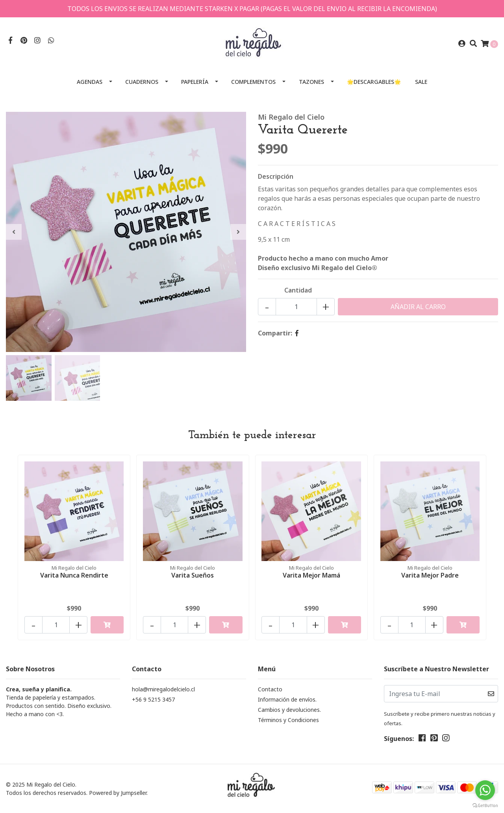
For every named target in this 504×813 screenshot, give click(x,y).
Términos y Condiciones (288, 720)
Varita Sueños (193, 575)
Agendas (90, 82)
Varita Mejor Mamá (311, 575)
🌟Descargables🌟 (374, 82)
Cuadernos (142, 82)
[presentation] (14, 232)
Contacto (270, 689)
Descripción (276, 176)
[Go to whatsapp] (485, 790)
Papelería (195, 82)
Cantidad (298, 290)
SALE (421, 82)
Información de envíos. (287, 699)
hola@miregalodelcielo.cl (163, 689)
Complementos (253, 82)
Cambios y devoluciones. (289, 710)
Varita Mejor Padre (430, 575)
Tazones (311, 82)
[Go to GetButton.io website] (485, 805)
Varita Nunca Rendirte (74, 575)
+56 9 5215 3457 (153, 699)
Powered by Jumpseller (118, 793)
